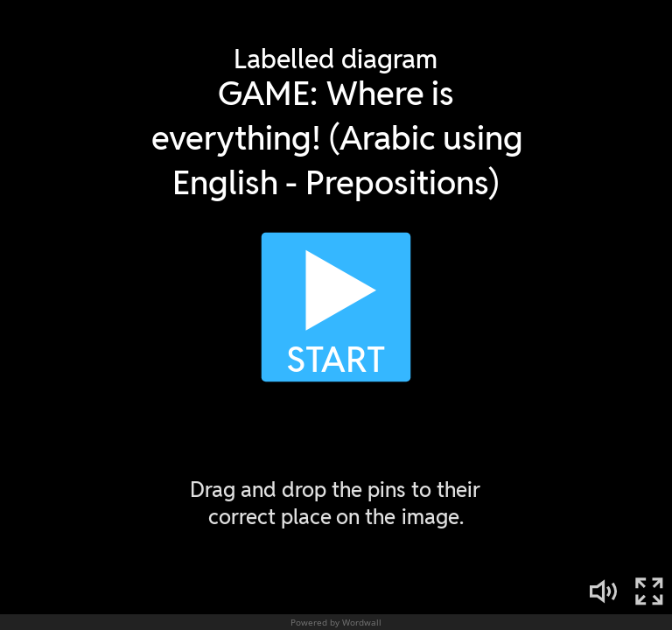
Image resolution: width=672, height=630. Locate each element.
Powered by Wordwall (336, 622)
